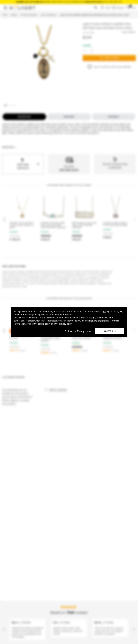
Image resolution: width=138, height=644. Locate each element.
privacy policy (66, 324)
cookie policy (44, 324)
